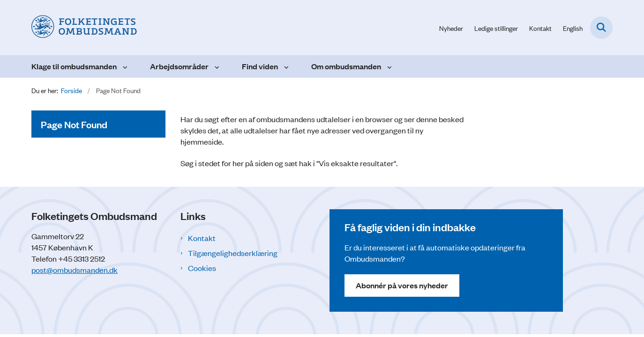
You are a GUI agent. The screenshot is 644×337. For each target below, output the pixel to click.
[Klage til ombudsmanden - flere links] (124, 66)
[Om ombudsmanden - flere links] (388, 66)
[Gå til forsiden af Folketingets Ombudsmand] (84, 28)
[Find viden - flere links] (285, 66)
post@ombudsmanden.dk (75, 270)
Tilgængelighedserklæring (233, 253)
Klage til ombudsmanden (74, 66)
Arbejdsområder (179, 66)
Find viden (260, 66)
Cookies (202, 268)
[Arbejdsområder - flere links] (216, 66)
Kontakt (202, 238)
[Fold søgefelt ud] (601, 28)
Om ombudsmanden (346, 66)
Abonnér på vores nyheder (402, 285)
